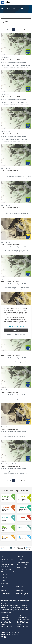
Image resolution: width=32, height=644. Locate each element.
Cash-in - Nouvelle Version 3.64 (10, 245)
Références (20, 587)
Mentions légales (22, 594)
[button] (16, 17)
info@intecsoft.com (6, 626)
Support (4, 590)
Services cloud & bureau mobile (22, 566)
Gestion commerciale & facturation (8, 565)
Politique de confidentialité (16, 326)
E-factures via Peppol (7, 572)
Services (20, 559)
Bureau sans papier (7, 569)
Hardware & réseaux (23, 562)
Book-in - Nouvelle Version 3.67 (10, 97)
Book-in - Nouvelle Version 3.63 (10, 282)
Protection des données (6, 595)
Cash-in (24, 247)
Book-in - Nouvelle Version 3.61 (10, 393)
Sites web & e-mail (23, 570)
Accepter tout (16, 330)
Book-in (24, 62)
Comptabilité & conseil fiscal (8, 560)
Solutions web (5, 584)
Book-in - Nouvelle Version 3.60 (10, 466)
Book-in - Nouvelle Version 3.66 (10, 134)
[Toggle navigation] (30, 2)
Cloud (3, 587)
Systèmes (20, 556)
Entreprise (19, 590)
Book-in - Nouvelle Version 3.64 (10, 208)
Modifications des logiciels (15, 62)
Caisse (3, 581)
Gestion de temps (6, 578)
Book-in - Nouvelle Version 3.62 (10, 356)
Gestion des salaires (7, 575)
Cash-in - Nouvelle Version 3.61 (10, 429)
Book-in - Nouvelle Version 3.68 (10, 60)
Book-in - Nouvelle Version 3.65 (10, 171)
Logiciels (4, 556)
